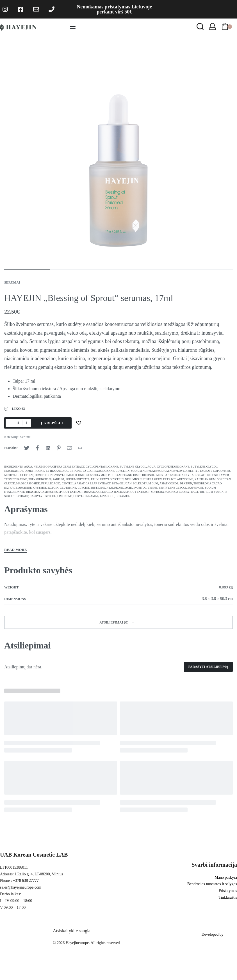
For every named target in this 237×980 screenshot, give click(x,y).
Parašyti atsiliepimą (208, 667)
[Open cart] (227, 27)
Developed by (212, 934)
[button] (118, 622)
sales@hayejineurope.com (21, 887)
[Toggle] (16, 550)
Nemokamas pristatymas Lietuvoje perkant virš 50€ (114, 9)
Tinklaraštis (228, 897)
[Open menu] (73, 27)
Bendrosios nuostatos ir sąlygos (212, 884)
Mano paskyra (226, 877)
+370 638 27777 (26, 881)
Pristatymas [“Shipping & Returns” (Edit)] (228, 891)
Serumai (12, 282)
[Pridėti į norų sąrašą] (79, 423)
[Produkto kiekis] (18, 423)
